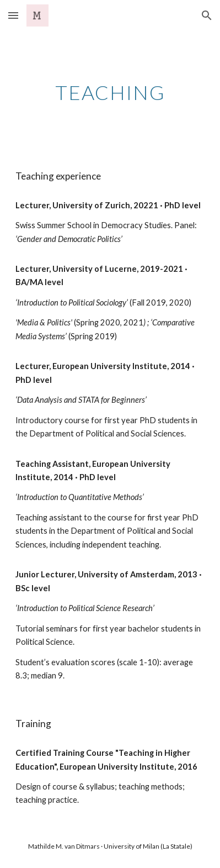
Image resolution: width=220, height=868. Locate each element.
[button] (13, 15)
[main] (110, 92)
